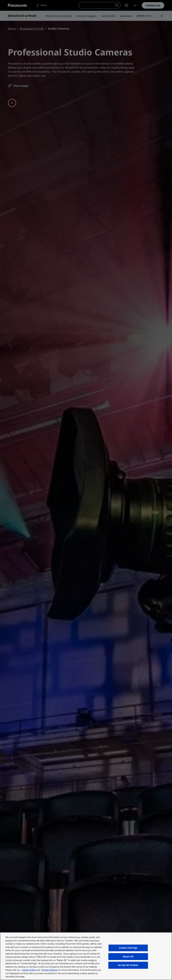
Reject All (128, 956)
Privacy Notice (50, 970)
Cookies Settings (128, 948)
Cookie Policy (29, 970)
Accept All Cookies (128, 965)
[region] (86, 956)
